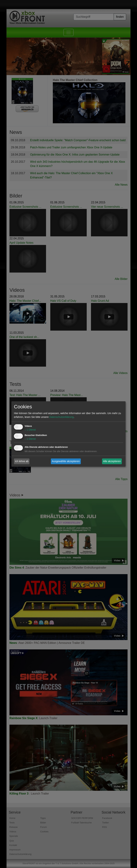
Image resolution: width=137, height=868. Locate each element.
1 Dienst (30, 430)
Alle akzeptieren (112, 461)
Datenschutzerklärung (61, 417)
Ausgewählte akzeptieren (66, 461)
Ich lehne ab (22, 461)
